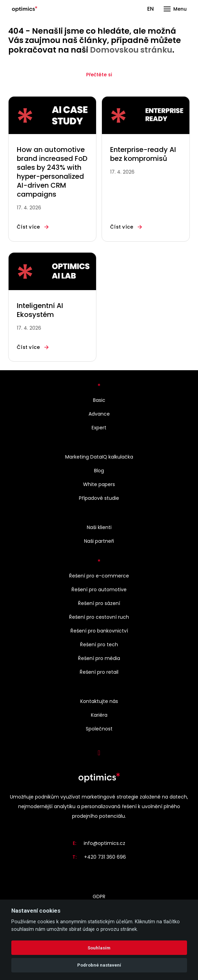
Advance (99, 414)
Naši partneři (99, 541)
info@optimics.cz (104, 843)
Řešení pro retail (99, 672)
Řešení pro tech (99, 645)
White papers (99, 484)
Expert (99, 428)
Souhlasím (99, 948)
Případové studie (99, 498)
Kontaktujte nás (99, 701)
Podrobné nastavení (99, 965)
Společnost (99, 729)
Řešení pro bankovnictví (99, 631)
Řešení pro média (99, 658)
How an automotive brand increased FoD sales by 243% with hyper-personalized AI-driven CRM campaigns (52, 172)
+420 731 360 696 (105, 857)
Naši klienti (99, 527)
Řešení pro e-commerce (99, 576)
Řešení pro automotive (99, 590)
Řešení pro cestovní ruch (99, 617)
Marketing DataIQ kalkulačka (99, 457)
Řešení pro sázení (99, 603)
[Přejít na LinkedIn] (99, 753)
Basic (99, 400)
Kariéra (99, 715)
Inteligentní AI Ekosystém (40, 310)
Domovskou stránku (131, 50)
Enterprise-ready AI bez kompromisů (143, 154)
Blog (99, 471)
